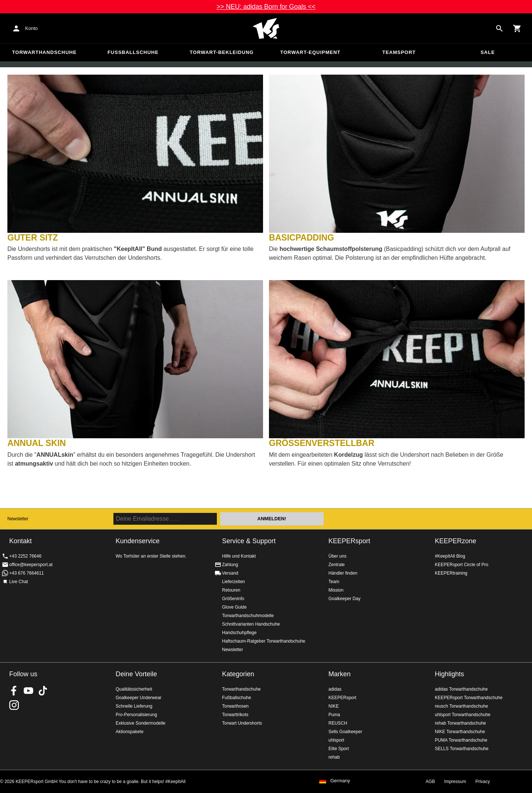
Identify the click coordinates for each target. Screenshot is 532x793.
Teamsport (399, 52)
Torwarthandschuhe (45, 52)
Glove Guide (234, 607)
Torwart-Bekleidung (222, 52)
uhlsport (336, 740)
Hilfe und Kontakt (239, 556)
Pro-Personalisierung (136, 715)
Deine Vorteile (136, 674)
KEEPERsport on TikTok (43, 691)
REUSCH (338, 723)
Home (266, 28)
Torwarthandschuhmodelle (248, 616)
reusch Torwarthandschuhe (461, 706)
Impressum (455, 782)
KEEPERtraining (451, 573)
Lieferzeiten (233, 582)
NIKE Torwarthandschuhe (460, 732)
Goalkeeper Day (345, 599)
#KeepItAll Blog (450, 556)
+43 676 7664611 (27, 573)
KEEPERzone (456, 541)
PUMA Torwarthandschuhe (461, 740)
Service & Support (249, 541)
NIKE (334, 706)
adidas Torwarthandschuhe (461, 689)
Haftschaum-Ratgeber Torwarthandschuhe (264, 641)
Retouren (231, 590)
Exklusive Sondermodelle (141, 723)
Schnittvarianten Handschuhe (251, 624)
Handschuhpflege (239, 633)
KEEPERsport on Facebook (14, 691)
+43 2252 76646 (25, 556)
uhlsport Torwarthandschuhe (463, 715)
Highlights (449, 674)
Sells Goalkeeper (345, 732)
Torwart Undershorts (242, 723)
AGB (430, 782)
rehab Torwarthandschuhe (461, 723)
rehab (334, 757)
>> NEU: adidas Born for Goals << (266, 7)
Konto (31, 28)
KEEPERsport (349, 541)
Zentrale (337, 565)
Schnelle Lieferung (134, 706)
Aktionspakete (129, 732)
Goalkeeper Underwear (139, 698)
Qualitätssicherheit (134, 689)
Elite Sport (339, 749)
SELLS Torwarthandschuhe (462, 749)
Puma (334, 715)
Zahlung (230, 565)
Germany (340, 781)
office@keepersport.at (31, 565)
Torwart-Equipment (310, 52)
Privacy (483, 782)
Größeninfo (233, 599)
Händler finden (343, 573)
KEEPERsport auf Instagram (14, 705)
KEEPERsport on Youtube (28, 691)
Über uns (337, 556)
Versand (230, 573)
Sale (488, 52)
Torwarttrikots (235, 715)
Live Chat (19, 582)
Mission (336, 590)
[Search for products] (499, 28)
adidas (335, 689)
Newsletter (18, 519)
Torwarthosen (235, 706)
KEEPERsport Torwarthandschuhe (469, 698)
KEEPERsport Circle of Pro (462, 565)
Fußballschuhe (133, 52)
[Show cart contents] (517, 28)
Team (334, 582)
